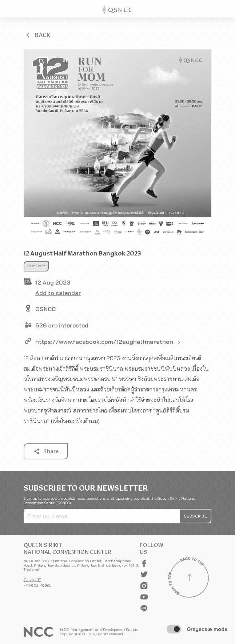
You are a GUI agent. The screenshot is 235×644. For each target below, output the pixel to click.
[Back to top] (190, 579)
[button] (37, 35)
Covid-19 (33, 579)
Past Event (36, 266)
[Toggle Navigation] (226, 9)
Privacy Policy (38, 585)
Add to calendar (58, 293)
